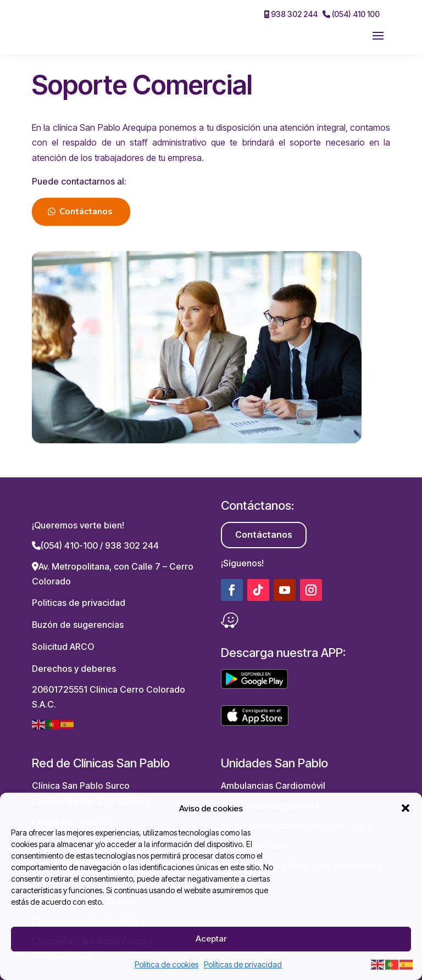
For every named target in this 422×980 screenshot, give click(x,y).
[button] (406, 808)
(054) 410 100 (351, 14)
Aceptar (211, 939)
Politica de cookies (166, 964)
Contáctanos (86, 211)
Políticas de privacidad (243, 964)
